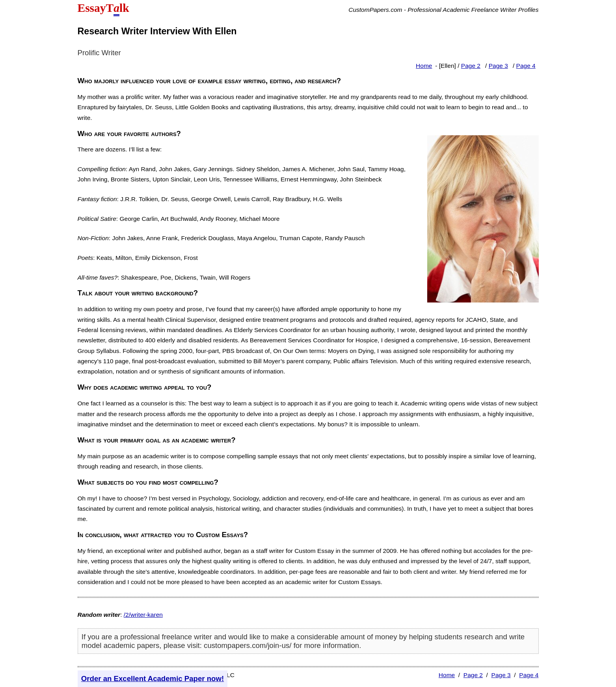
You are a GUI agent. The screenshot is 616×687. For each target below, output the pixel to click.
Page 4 (526, 66)
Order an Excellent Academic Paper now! (153, 679)
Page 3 (498, 66)
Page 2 (471, 66)
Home (424, 66)
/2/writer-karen (143, 615)
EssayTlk (103, 9)
